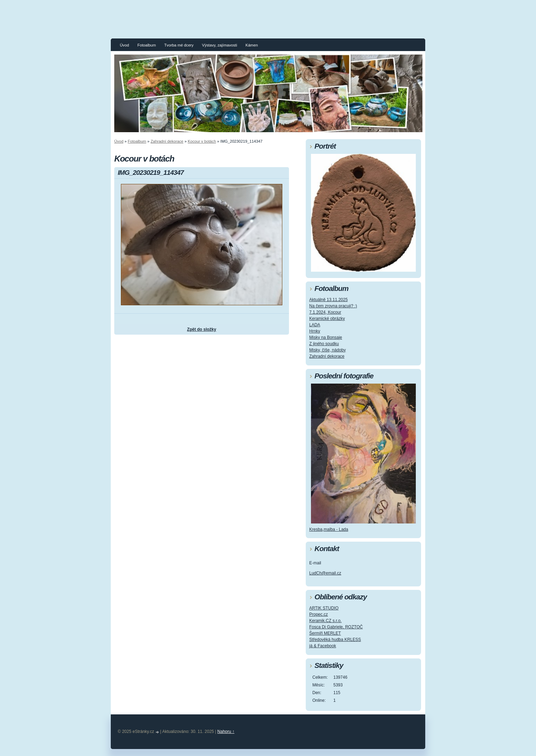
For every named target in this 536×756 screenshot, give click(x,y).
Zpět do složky (201, 329)
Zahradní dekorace (167, 141)
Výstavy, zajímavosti (220, 45)
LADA (315, 325)
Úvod (124, 45)
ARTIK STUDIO (324, 608)
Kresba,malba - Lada (329, 529)
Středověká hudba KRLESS (335, 640)
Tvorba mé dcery (179, 45)
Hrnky (315, 331)
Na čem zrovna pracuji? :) (333, 306)
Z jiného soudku (324, 344)
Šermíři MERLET (325, 633)
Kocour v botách (202, 141)
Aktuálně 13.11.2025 (328, 300)
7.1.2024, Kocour (325, 312)
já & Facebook (323, 646)
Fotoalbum (147, 45)
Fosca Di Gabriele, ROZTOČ (336, 627)
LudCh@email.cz (325, 573)
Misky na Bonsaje (326, 337)
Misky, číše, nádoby (327, 350)
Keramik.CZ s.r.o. (325, 621)
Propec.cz (318, 614)
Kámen (251, 45)
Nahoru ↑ (226, 732)
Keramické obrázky (327, 319)
